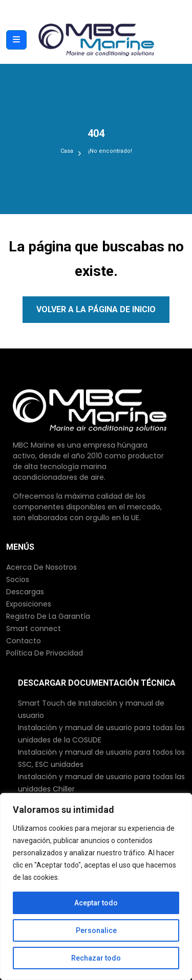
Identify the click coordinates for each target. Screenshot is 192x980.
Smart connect (34, 628)
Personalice (96, 930)
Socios (18, 579)
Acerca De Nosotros (41, 567)
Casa (67, 151)
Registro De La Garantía (48, 616)
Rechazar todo (96, 958)
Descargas (25, 592)
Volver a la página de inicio (96, 309)
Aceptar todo (96, 903)
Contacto (24, 641)
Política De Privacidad (45, 653)
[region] (96, 886)
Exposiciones (29, 604)
